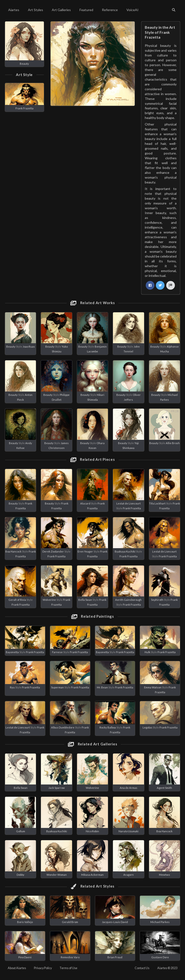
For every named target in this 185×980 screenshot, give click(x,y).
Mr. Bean (102, 687)
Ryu (12, 687)
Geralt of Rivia (17, 600)
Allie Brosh (173, 443)
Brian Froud (115, 957)
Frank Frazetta (24, 108)
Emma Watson (153, 687)
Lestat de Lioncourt (129, 503)
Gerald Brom (70, 922)
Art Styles (36, 10)
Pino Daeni (25, 957)
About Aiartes (17, 968)
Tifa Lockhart (157, 503)
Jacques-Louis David (115, 922)
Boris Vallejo (25, 922)
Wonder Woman (57, 875)
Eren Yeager (85, 551)
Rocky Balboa (108, 727)
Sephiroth (157, 600)
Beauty (24, 64)
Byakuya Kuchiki (125, 551)
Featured (86, 10)
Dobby (20, 875)
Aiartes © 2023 (167, 968)
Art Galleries (61, 10)
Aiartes (14, 10)
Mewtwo (164, 875)
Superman (57, 687)
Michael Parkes (160, 922)
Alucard (85, 503)
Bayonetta (12, 652)
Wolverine (49, 600)
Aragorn (129, 875)
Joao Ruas (29, 346)
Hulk (147, 652)
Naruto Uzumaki (129, 831)
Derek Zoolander (53, 551)
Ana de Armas (129, 788)
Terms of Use (68, 968)
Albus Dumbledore (63, 727)
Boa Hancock (13, 551)
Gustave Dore (160, 957)
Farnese (57, 652)
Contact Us (142, 968)
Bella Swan (85, 600)
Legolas (147, 727)
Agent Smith (164, 788)
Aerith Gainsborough (128, 600)
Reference (110, 10)
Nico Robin (92, 831)
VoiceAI (132, 10)
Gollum (21, 831)
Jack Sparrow (57, 788)
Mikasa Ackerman (92, 875)
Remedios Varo (70, 957)
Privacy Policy (43, 968)
